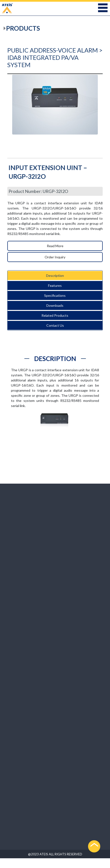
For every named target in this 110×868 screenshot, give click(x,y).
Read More (55, 246)
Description (55, 276)
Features (55, 285)
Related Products (55, 315)
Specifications (55, 295)
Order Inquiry (55, 257)
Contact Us (55, 325)
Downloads (55, 305)
